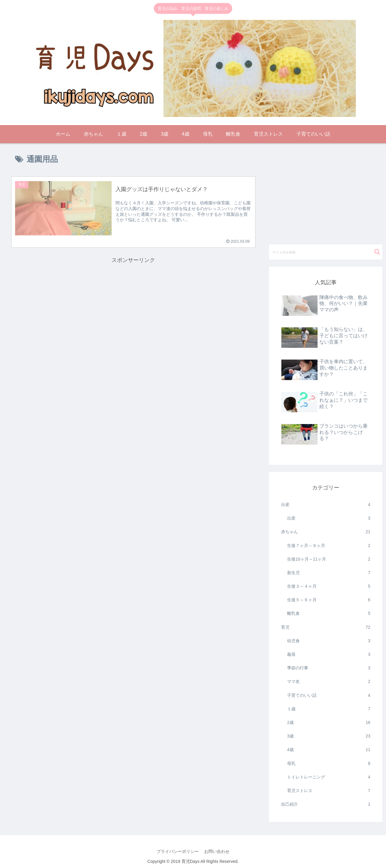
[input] (326, 252)
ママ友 (329, 682)
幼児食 (329, 641)
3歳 (329, 736)
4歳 (329, 750)
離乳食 (329, 613)
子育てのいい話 (329, 695)
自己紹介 (326, 804)
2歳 (329, 723)
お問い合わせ (217, 851)
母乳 (329, 764)
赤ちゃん (326, 532)
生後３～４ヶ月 (329, 586)
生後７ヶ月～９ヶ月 (329, 546)
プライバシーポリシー (177, 851)
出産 (326, 505)
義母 (329, 654)
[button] (377, 252)
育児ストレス (329, 791)
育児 (326, 627)
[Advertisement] (133, 307)
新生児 (329, 573)
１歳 (329, 709)
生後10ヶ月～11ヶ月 (329, 559)
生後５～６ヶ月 (329, 600)
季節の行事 (329, 668)
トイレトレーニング (329, 777)
